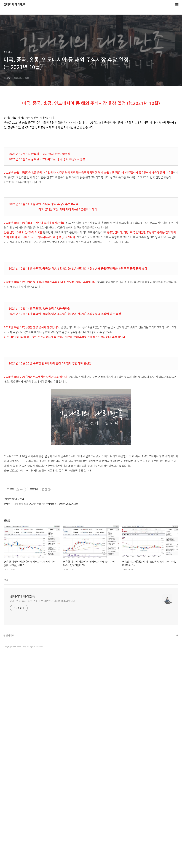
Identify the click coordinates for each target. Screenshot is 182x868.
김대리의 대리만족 (15, 5)
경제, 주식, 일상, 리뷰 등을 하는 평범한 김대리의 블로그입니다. (43, 715)
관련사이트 (9, 749)
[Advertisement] (91, 502)
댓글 (6, 694)
